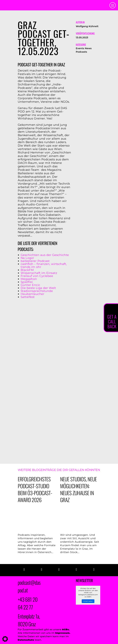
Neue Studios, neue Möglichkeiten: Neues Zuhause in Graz (78, 489)
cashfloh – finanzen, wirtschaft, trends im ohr (44, 265)
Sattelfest (28, 297)
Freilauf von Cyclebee (37, 276)
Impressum (62, 633)
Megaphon (29, 279)
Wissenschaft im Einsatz (39, 273)
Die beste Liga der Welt (38, 288)
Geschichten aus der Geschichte (45, 255)
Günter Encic (30, 285)
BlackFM (27, 270)
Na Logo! (27, 258)
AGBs (65, 629)
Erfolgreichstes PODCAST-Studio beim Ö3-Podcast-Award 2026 (35, 489)
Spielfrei (27, 282)
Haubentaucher (32, 294)
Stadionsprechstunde (37, 291)
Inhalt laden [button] (88, 601)
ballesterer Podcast (35, 261)
